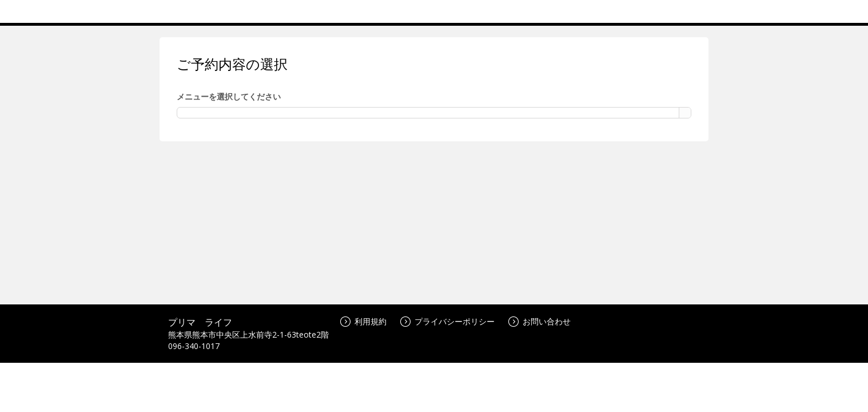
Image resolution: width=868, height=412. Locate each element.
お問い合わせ (539, 321)
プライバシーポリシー (447, 321)
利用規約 (363, 321)
